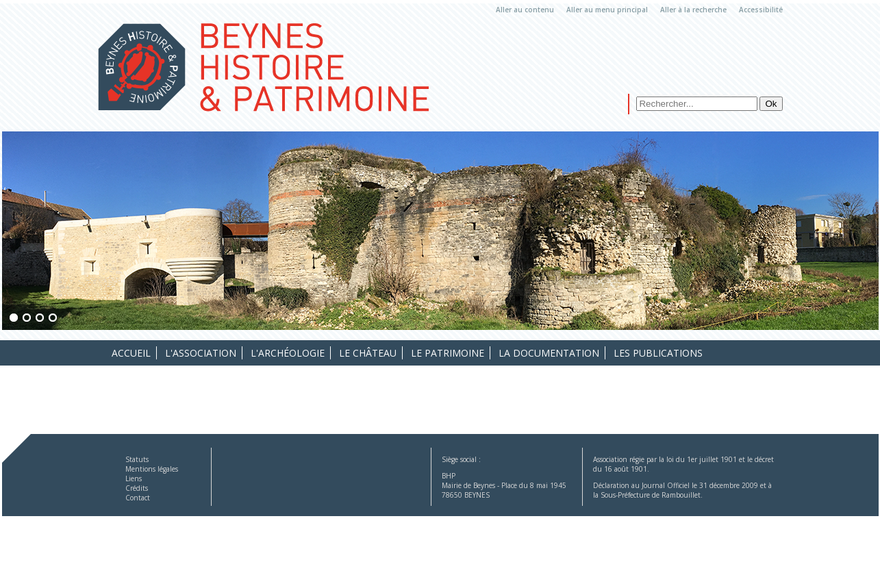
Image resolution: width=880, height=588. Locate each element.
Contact (138, 498)
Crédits (137, 488)
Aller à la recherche (693, 10)
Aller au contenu (525, 10)
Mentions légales (152, 469)
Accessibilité (761, 10)
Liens (134, 478)
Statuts (137, 459)
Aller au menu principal (607, 10)
